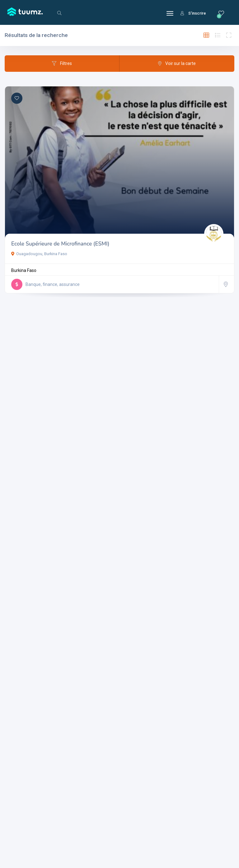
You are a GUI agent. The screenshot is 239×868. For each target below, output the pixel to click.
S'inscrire (193, 13)
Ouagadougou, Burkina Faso (39, 254)
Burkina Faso (24, 270)
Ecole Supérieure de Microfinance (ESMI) (60, 244)
